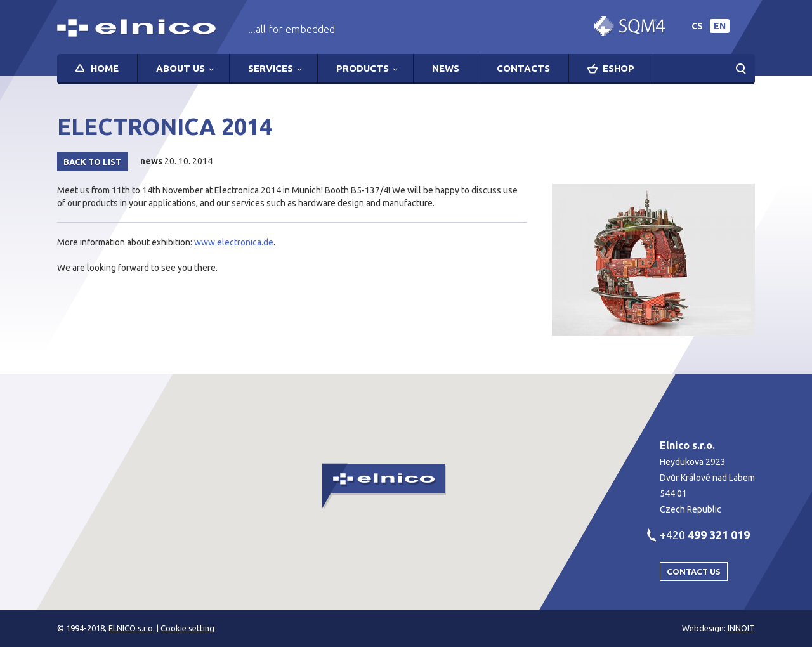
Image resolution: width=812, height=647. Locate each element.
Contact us (694, 572)
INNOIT (741, 628)
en (720, 26)
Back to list (92, 162)
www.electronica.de (234, 242)
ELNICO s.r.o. (132, 628)
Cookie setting (187, 628)
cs (697, 26)
